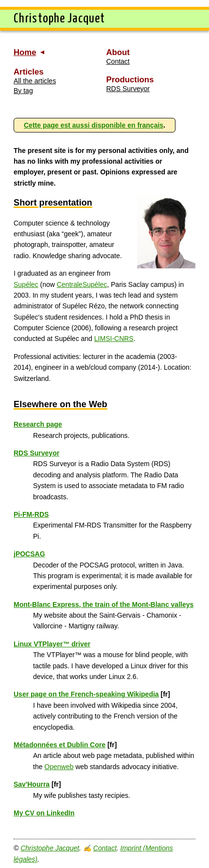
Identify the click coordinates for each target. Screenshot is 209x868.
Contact (118, 61)
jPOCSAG (29, 554)
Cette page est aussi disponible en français (94, 125)
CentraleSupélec (82, 284)
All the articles (35, 81)
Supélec (26, 284)
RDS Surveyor (128, 89)
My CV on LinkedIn (44, 813)
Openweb (59, 767)
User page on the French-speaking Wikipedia (86, 694)
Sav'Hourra (32, 784)
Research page (38, 424)
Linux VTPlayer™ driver (52, 644)
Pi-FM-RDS (31, 514)
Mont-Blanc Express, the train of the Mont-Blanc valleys (104, 604)
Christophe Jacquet (50, 848)
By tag (23, 91)
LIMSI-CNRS (114, 339)
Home (25, 52)
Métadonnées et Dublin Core (60, 745)
